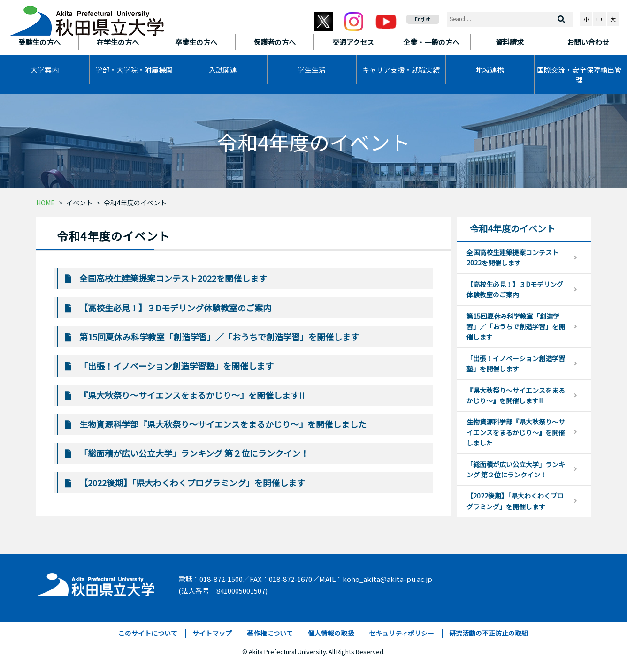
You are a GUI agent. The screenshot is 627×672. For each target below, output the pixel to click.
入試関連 (223, 70)
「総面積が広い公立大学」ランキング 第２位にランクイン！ (194, 453)
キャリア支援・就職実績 (401, 70)
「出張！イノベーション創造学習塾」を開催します (176, 366)
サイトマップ (212, 633)
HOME (46, 203)
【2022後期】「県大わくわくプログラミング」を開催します (192, 483)
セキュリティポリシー (401, 633)
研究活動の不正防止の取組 (489, 633)
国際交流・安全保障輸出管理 (579, 75)
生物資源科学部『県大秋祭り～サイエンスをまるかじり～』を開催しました (223, 424)
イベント (79, 203)
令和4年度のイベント (135, 203)
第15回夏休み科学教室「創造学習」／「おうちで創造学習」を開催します (219, 337)
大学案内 (45, 70)
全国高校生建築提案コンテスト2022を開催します (173, 278)
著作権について (270, 633)
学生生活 (312, 70)
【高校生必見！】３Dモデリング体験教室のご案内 (175, 308)
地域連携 (490, 70)
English (423, 19)
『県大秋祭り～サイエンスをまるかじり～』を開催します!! (192, 395)
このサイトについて (148, 633)
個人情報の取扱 (331, 633)
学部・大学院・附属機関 (134, 70)
